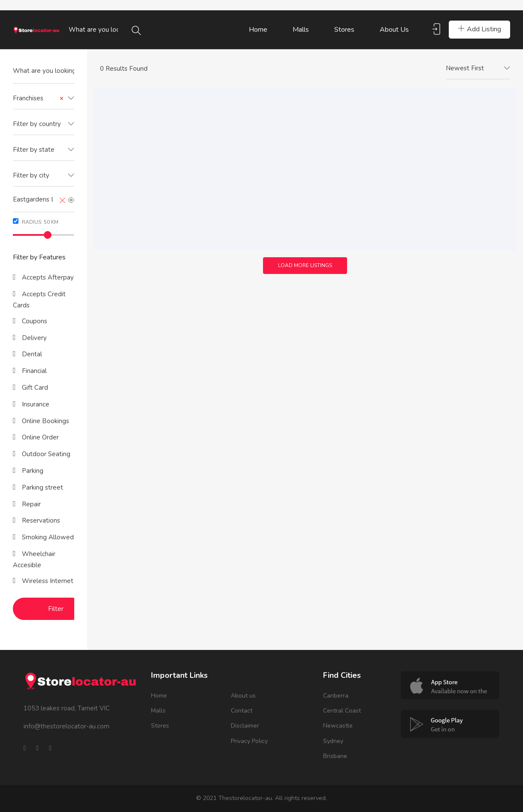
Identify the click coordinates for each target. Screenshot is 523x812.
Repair (30, 504)
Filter (56, 609)
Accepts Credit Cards (39, 300)
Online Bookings (45, 421)
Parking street (42, 487)
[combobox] (44, 99)
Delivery (33, 338)
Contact (242, 711)
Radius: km (36, 222)
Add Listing (479, 29)
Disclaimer (245, 726)
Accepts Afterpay (47, 277)
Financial (33, 371)
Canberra (336, 696)
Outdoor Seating (45, 454)
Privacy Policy (249, 741)
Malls (301, 30)
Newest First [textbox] (465, 68)
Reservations (40, 520)
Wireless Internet (47, 581)
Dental (31, 354)
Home (258, 30)
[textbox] (44, 124)
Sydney (333, 741)
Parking (32, 471)
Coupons (34, 321)
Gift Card (34, 388)
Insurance (35, 404)
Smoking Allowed (47, 537)
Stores (344, 30)
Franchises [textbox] (38, 98)
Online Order (39, 437)
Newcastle (338, 726)
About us (394, 30)
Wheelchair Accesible (34, 559)
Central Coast (342, 711)
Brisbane (335, 756)
